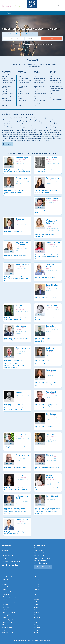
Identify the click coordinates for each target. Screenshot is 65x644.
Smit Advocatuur (19, 391)
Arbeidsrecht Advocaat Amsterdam (7, 76)
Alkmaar (36, 576)
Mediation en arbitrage (40, 255)
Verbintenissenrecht (18, 170)
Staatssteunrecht (39, 235)
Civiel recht (37, 171)
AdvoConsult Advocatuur (52, 495)
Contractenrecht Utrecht (55, 81)
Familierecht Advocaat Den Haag (40, 101)
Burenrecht (5, 583)
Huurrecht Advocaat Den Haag (39, 91)
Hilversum (37, 610)
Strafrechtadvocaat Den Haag (39, 105)
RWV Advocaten (19, 245)
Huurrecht (28, 171)
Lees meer (7, 144)
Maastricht (37, 618)
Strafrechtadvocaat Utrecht (56, 99)
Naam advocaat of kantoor (30, 34)
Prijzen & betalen (39, 547)
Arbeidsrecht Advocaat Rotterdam (23, 76)
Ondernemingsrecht (18, 192)
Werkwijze (5, 547)
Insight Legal (19, 497)
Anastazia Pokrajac (50, 473)
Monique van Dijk (53, 241)
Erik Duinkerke (52, 411)
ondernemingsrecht (50, 64)
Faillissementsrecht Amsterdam (7, 87)
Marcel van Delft (52, 389)
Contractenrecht (7, 588)
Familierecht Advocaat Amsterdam (7, 101)
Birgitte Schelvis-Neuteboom (22, 242)
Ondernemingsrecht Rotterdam (23, 98)
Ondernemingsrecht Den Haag (39, 98)
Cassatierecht (53, 211)
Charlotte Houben (53, 263)
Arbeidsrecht (47, 170)
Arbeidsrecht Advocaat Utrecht (55, 76)
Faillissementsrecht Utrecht (56, 86)
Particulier (7, 6)
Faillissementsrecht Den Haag (39, 87)
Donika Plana (21, 472)
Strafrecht (46, 211)
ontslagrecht (23, 64)
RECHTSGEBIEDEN (8, 573)
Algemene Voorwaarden (39, 636)
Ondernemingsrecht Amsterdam (7, 98)
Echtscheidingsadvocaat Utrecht (55, 83)
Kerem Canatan (52, 199)
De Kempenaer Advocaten (52, 413)
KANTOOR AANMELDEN (43, 563)
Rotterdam (22, 72)
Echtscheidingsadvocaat (9, 593)
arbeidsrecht (40, 64)
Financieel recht (48, 505)
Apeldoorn (37, 586)
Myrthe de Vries (52, 178)
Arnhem (36, 588)
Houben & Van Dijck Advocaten (51, 160)
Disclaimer (21, 636)
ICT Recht (16, 190)
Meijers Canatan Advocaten (53, 200)
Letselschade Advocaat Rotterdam (23, 94)
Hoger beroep (14, 338)
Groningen (37, 603)
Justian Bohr (51, 324)
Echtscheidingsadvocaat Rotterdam (24, 83)
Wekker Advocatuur (20, 221)
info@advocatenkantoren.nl (11, 558)
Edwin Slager (21, 324)
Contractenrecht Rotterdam (24, 81)
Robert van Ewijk (22, 263)
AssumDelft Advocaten (52, 391)
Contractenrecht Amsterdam (9, 81)
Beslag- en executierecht (41, 508)
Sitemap (50, 636)
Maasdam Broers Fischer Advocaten (52, 226)
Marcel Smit (20, 389)
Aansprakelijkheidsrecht (10, 403)
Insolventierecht (7, 603)
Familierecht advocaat (8, 598)
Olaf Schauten (21, 178)
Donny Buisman (22, 431)
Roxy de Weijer (21, 158)
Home (55, 6)
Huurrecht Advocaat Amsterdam (7, 91)
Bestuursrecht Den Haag (39, 79)
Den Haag (38, 72)
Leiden (36, 615)
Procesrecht (46, 192)
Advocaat (33, 60)
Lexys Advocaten (50, 180)
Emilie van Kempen (50, 347)
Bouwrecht (5, 581)
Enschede (37, 600)
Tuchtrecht (37, 212)
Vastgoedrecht (8, 171)
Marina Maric (51, 431)
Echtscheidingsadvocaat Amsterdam (8, 83)
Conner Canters (22, 516)
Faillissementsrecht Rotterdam (22, 87)
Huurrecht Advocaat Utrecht (56, 88)
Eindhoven (37, 598)
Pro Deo (42, 339)
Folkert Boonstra (53, 493)
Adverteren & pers (39, 552)
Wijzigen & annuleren (40, 549)
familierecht (14, 64)
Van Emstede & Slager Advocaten (21, 327)
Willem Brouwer (22, 452)
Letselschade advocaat (9, 608)
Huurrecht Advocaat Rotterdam (23, 91)
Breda (36, 590)
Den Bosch (37, 593)
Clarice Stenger (52, 452)
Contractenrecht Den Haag (40, 81)
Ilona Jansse (51, 367)
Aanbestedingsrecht (49, 233)
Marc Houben (51, 158)
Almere (36, 578)
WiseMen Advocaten (21, 180)
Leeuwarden (37, 613)
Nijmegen (37, 620)
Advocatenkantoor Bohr (52, 326)
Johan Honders (52, 283)
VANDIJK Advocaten (51, 243)
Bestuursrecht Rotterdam (24, 79)
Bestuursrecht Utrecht (55, 79)
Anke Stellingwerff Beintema (51, 221)
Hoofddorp (37, 608)
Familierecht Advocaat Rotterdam (23, 101)
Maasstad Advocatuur (51, 369)
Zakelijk (19, 6)
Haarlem (36, 605)
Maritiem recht (17, 336)
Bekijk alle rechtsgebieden (33, 66)
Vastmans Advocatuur (21, 348)
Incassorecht (24, 336)
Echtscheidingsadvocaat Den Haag (39, 83)
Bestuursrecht (54, 170)
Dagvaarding (6, 590)
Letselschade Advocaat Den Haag (40, 94)
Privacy (28, 636)
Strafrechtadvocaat (8, 623)
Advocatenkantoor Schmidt (52, 305)
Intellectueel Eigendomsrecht (12, 365)
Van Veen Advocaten (20, 474)
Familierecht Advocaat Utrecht (55, 97)
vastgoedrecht (31, 64)
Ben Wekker (20, 219)
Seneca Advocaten (20, 433)
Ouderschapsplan (7, 618)
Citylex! (48, 285)
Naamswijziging (7, 610)
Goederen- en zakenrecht (18, 171)
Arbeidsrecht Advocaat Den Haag (40, 76)
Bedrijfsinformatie (7, 549)
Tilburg (36, 625)
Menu (6, 13)
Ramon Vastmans (22, 346)
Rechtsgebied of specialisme (11, 34)
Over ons (60, 6)
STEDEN (36, 573)
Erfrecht (4, 595)
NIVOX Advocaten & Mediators (20, 160)
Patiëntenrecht (53, 464)
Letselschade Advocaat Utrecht (55, 91)
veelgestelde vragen (38, 640)
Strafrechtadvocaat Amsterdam (7, 105)
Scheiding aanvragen (8, 620)
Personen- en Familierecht (20, 253)
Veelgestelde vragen (40, 544)
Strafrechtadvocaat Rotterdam (22, 105)
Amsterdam (7, 72)
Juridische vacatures (8, 552)
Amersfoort (37, 581)
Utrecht (53, 72)
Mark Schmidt (52, 304)
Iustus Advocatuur (20, 307)
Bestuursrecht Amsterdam (8, 79)
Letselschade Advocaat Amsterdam (7, 94)
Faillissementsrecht (16, 363)
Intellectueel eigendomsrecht (11, 605)
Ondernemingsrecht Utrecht (56, 94)
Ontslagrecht (6, 613)
